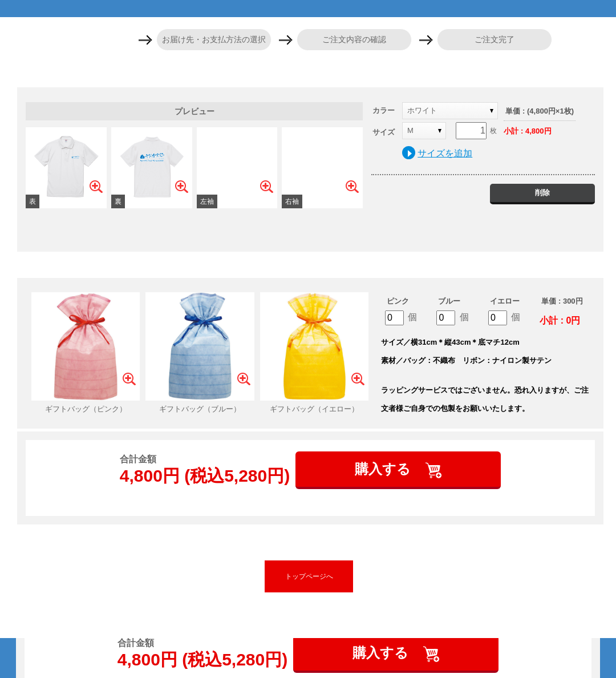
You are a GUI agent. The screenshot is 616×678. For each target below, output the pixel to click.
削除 (542, 193)
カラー (384, 110)
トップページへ (309, 576)
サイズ (384, 132)
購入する (385, 469)
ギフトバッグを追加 (310, 265)
